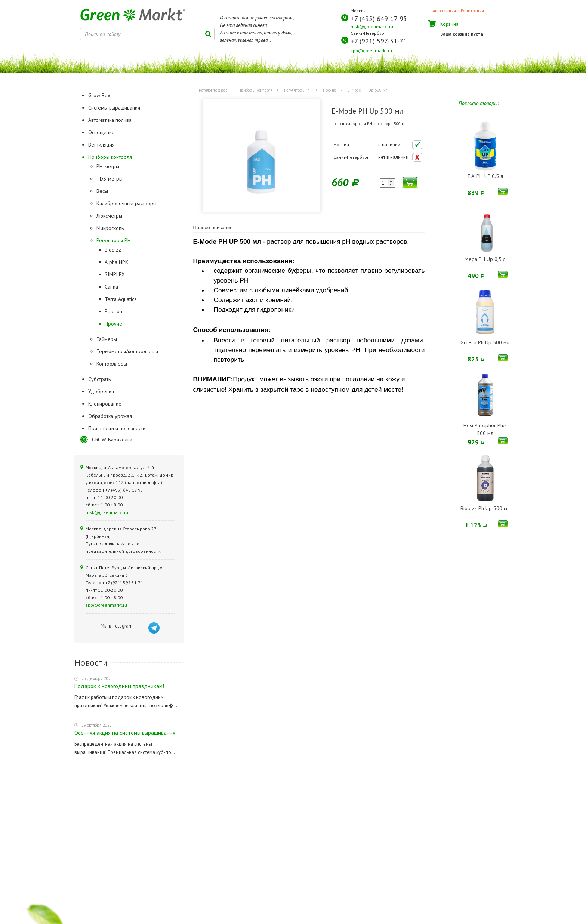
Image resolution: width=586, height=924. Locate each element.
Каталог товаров (213, 90)
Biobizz (113, 250)
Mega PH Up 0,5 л (485, 259)
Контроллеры (112, 364)
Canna (111, 287)
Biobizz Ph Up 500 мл (485, 508)
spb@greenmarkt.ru (371, 51)
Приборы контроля (256, 90)
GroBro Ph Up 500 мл (485, 342)
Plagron (113, 311)
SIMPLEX (115, 274)
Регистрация (472, 11)
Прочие (113, 324)
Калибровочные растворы (127, 203)
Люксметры (109, 216)
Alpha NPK (116, 262)
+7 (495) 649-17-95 (379, 19)
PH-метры (108, 166)
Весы (102, 191)
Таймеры (107, 339)
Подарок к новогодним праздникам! (119, 686)
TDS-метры (110, 179)
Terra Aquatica (121, 299)
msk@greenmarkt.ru (372, 26)
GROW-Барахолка (112, 440)
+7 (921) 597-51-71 (379, 41)
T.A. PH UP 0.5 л (485, 176)
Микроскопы (111, 228)
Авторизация (444, 11)
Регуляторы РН (114, 240)
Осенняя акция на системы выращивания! (126, 733)
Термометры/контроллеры (127, 351)
